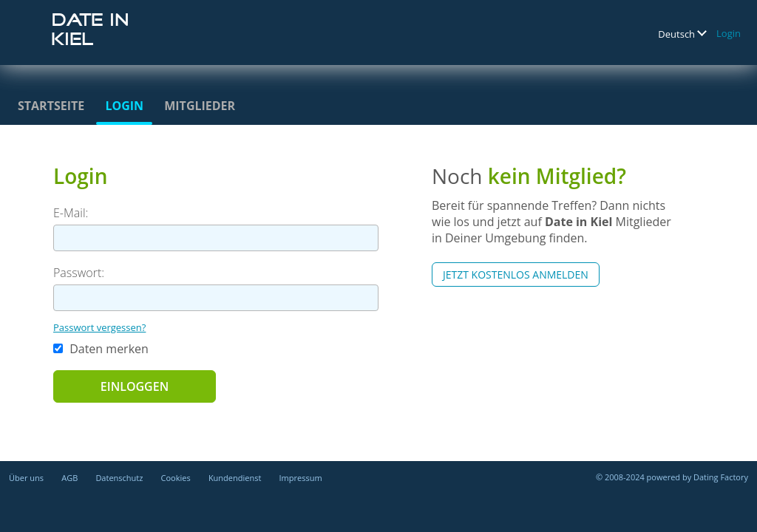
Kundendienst (235, 478)
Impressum (301, 478)
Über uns (26, 478)
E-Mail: (71, 213)
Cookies (176, 478)
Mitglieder (200, 106)
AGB (69, 478)
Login (729, 33)
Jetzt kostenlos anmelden (516, 274)
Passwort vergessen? (99, 327)
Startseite (51, 106)
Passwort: (79, 273)
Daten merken (101, 349)
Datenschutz (119, 478)
